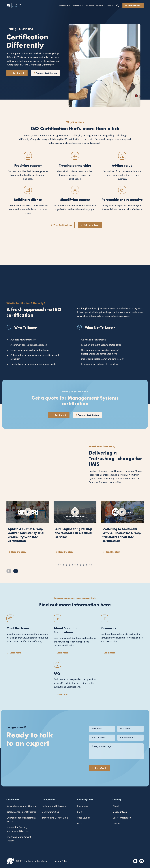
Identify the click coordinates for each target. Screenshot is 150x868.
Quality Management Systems (22, 806)
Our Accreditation (122, 818)
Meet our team (120, 812)
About (116, 806)
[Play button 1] (28, 513)
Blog (79, 812)
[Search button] (118, 5)
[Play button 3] (122, 519)
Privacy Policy (61, 861)
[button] (58, 565)
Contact (117, 824)
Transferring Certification (55, 818)
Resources (82, 806)
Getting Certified (50, 812)
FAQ (79, 824)
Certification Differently (54, 806)
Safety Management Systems (21, 812)
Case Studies (84, 818)
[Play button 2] (75, 515)
